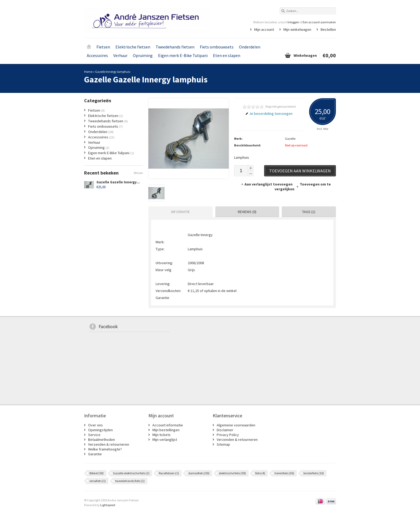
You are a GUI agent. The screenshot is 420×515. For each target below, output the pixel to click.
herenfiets (284, 473)
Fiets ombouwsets (217, 47)
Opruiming (143, 55)
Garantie (95, 454)
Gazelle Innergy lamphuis (113, 72)
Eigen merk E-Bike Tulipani (183, 55)
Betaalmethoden (102, 440)
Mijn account (264, 29)
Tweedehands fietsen (175, 47)
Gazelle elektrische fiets (131, 473)
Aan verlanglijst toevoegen (267, 184)
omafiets (98, 481)
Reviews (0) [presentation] (247, 212)
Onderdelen (250, 47)
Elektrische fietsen (133, 47)
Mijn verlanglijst (165, 440)
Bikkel (97, 473)
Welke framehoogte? (105, 449)
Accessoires (97, 55)
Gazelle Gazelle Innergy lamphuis (125, 182)
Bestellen (328, 29)
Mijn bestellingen (166, 430)
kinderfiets (314, 473)
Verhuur (120, 55)
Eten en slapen (227, 55)
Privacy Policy (228, 435)
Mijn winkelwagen (297, 29)
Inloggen (293, 22)
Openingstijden (100, 430)
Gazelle (290, 139)
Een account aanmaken (319, 22)
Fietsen (103, 47)
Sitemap (223, 444)
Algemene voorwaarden (236, 425)
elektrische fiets (232, 473)
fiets (260, 473)
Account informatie (168, 425)
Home (89, 47)
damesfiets (199, 473)
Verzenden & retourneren (109, 444)
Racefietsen (169, 473)
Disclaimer (225, 430)
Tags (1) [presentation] (309, 212)
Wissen (138, 173)
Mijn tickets (162, 435)
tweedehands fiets (130, 481)
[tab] (179, 212)
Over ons (95, 425)
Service (94, 435)
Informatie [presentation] (181, 212)
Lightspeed (108, 505)
